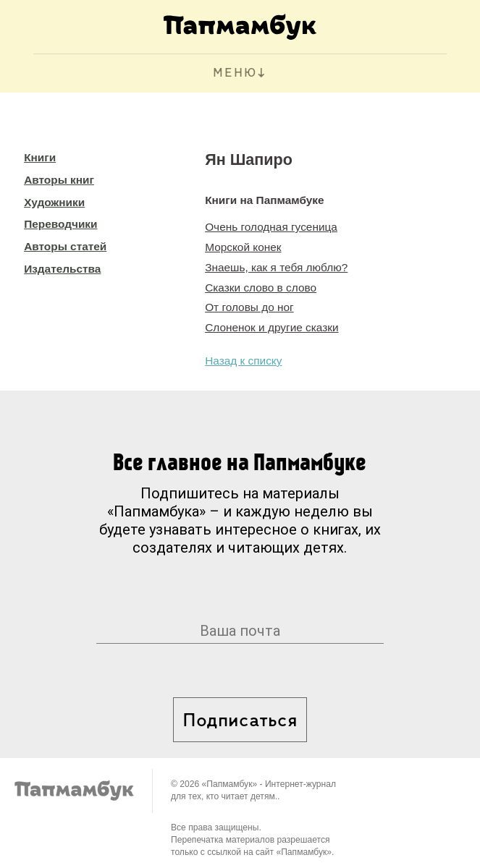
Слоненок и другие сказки (271, 327)
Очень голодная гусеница (271, 227)
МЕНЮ (235, 73)
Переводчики (60, 224)
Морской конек (243, 247)
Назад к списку (243, 361)
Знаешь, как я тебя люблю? (276, 267)
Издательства (62, 269)
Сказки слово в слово (261, 288)
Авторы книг (59, 180)
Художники (54, 202)
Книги (40, 157)
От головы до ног (249, 307)
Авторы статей (65, 246)
